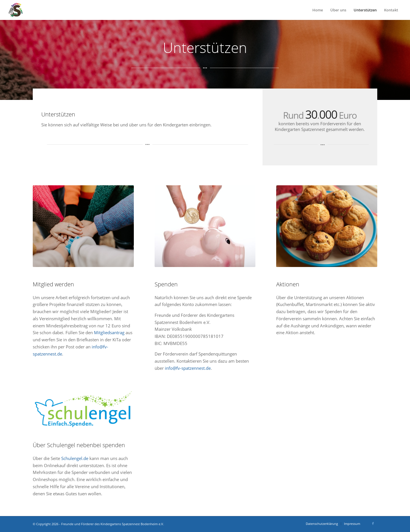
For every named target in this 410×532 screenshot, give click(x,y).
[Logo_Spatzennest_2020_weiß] (16, 10)
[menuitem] (318, 10)
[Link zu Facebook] (373, 523)
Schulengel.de (75, 458)
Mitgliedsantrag (109, 332)
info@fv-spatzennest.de (188, 368)
